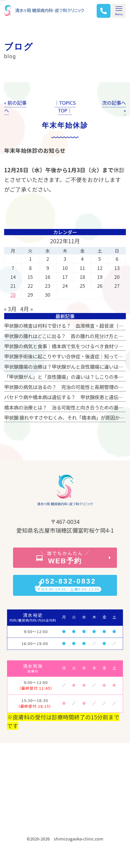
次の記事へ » (114, 107)
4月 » (27, 309)
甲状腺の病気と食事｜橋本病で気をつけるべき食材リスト (66, 346)
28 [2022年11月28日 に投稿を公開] (13, 295)
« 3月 (10, 309)
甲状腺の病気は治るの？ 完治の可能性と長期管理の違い (66, 387)
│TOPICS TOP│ (65, 107)
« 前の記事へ (15, 107)
